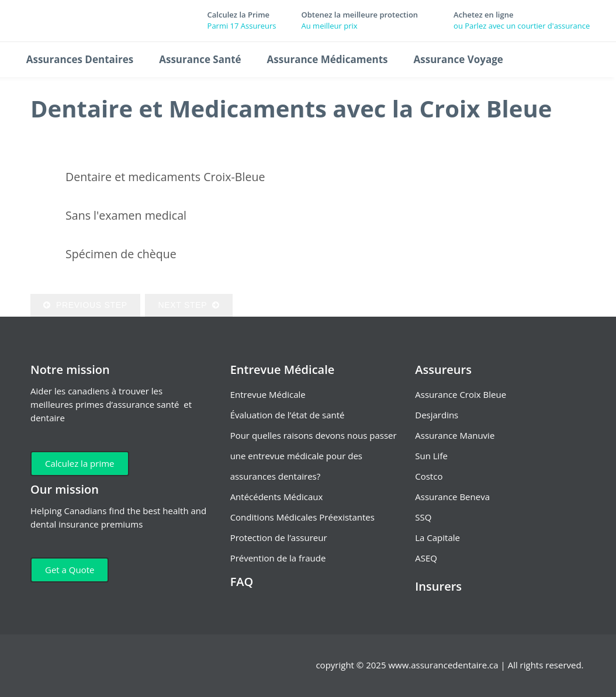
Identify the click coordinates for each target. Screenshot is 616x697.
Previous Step (85, 305)
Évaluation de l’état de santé (288, 415)
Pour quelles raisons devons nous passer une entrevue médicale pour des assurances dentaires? (314, 456)
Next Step (188, 305)
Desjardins (437, 415)
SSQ (423, 517)
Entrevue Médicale (268, 394)
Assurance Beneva (452, 497)
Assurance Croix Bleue (461, 394)
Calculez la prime (80, 463)
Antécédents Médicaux (277, 497)
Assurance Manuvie (455, 435)
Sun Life (431, 456)
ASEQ (426, 558)
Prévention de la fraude (278, 558)
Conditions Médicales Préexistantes (302, 517)
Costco (429, 476)
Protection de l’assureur (279, 538)
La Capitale (437, 538)
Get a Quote (70, 570)
